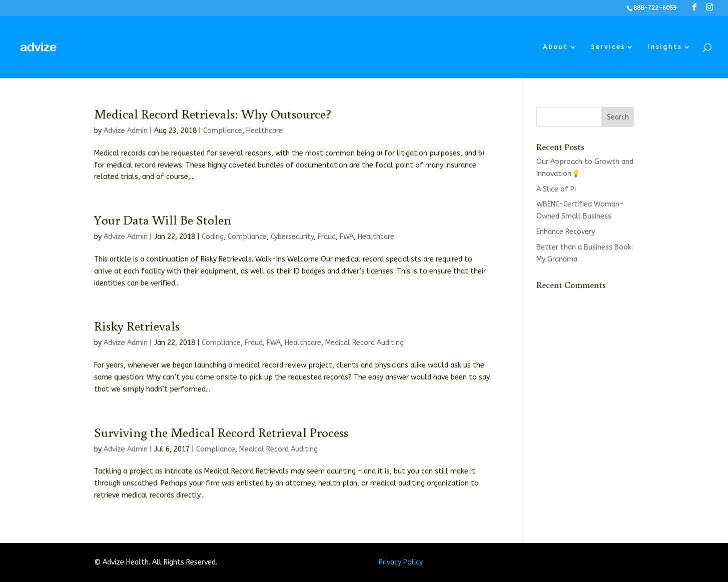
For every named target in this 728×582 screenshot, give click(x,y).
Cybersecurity (292, 237)
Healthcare (264, 131)
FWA (347, 237)
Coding (213, 237)
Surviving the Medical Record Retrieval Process (221, 432)
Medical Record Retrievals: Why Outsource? (213, 113)
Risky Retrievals (137, 325)
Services (608, 47)
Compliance (223, 131)
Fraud (327, 237)
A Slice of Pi (556, 189)
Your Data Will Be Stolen (163, 219)
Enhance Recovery (566, 232)
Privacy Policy (401, 562)
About (555, 47)
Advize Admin (126, 131)
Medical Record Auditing (365, 343)
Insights (665, 47)
